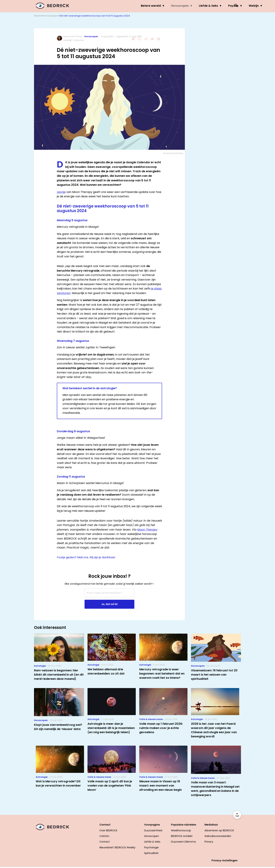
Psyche (198, 6)
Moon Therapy (147, 530)
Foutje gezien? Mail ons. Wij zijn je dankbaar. (86, 557)
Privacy (209, 842)
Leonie (61, 192)
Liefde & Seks (174, 6)
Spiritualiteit (151, 853)
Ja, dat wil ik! (109, 604)
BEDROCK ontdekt (182, 836)
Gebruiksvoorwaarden (218, 836)
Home (38, 16)
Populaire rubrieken (184, 825)
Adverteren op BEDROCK (219, 830)
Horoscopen (145, 6)
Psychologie (151, 847)
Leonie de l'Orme (72, 36)
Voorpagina (152, 825)
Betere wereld (116, 6)
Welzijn (219, 6)
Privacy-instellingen (224, 860)
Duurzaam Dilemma (183, 842)
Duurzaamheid (153, 830)
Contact (105, 825)
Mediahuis (211, 825)
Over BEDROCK (108, 830)
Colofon (104, 836)
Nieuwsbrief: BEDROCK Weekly (117, 847)
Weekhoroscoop (181, 830)
